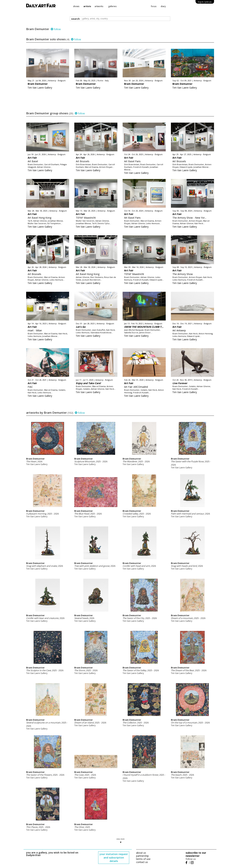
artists (87, 6)
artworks (99, 6)
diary (163, 6)
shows (76, 6)
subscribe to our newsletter (196, 854)
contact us (142, 862)
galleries (112, 6)
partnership (142, 856)
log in (205, 2)
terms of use (143, 859)
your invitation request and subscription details (114, 858)
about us (141, 853)
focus (154, 6)
